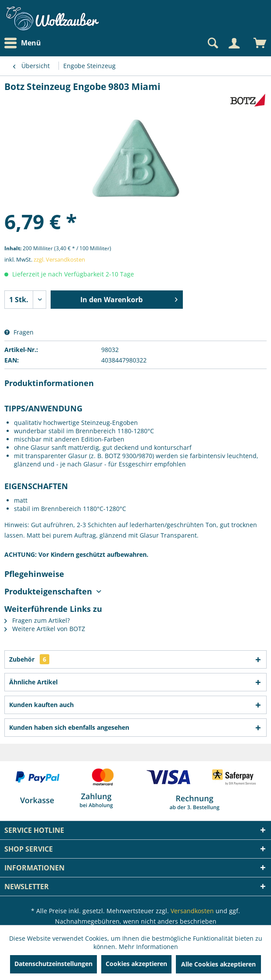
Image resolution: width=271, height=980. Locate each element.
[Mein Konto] (234, 43)
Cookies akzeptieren (136, 964)
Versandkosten (192, 911)
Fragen (19, 332)
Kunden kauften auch (41, 705)
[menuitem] (25, 43)
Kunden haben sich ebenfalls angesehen (69, 727)
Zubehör (29, 659)
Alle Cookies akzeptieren (218, 964)
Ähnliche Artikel (33, 682)
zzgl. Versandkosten (59, 259)
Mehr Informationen (148, 947)
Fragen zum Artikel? (37, 620)
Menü (23, 43)
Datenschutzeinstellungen (53, 964)
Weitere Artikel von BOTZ (45, 629)
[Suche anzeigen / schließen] (212, 43)
